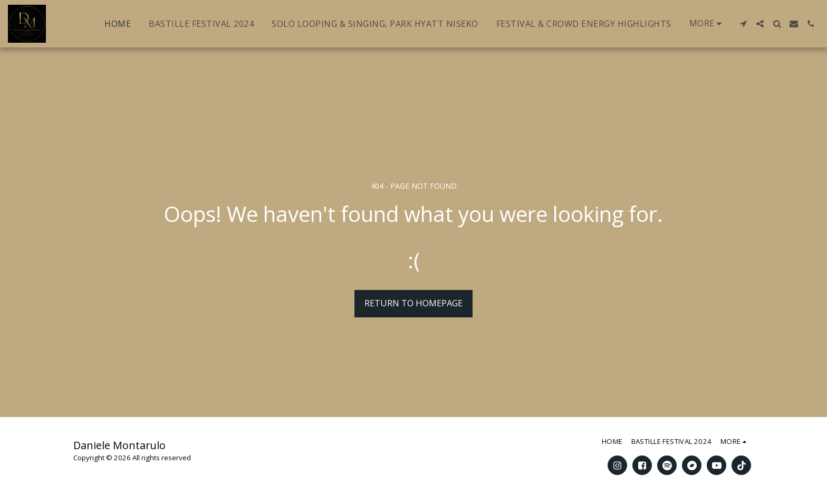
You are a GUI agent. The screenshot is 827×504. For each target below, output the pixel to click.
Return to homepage (413, 303)
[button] (743, 24)
